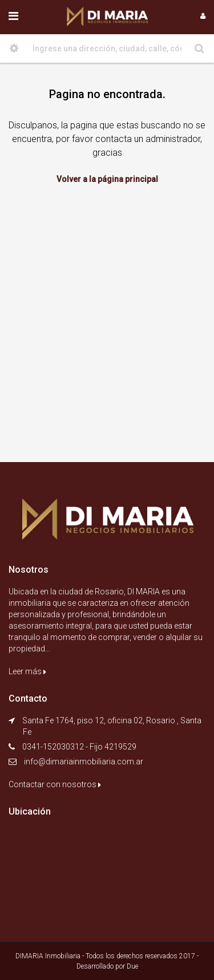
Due (132, 966)
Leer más (27, 671)
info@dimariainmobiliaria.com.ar (84, 762)
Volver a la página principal (107, 179)
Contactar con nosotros (55, 784)
